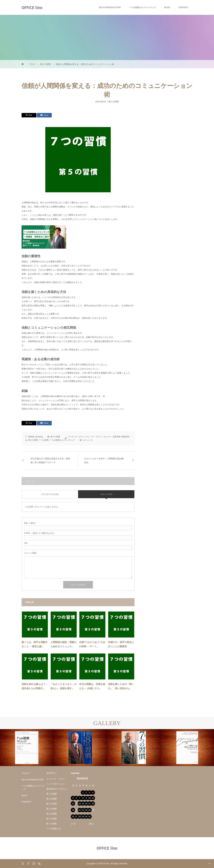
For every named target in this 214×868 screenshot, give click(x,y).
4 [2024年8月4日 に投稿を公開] (93, 793)
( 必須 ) (30, 523)
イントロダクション (56, 784)
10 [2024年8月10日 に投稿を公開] (89, 798)
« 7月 (73, 824)
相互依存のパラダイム (57, 789)
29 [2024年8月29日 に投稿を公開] (83, 817)
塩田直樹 (117, 437)
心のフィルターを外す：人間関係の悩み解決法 (104, 460)
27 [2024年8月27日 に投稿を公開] (76, 817)
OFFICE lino (32, 7)
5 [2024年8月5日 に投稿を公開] (73, 798)
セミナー (108, 437)
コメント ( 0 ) (106, 494)
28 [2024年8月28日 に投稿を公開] (80, 817)
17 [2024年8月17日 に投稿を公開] (89, 804)
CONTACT (183, 7)
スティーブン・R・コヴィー (91, 437)
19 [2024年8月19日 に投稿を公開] (73, 810)
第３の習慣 (51, 804)
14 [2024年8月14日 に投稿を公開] (80, 804)
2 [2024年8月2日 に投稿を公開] (86, 793)
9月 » (91, 824)
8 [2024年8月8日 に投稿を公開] (83, 798)
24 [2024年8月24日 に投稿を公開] (89, 810)
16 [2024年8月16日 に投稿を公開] (86, 804)
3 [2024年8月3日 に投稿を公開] (89, 793)
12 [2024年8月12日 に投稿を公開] (73, 804)
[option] (27, 748)
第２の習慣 (51, 799)
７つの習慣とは (53, 829)
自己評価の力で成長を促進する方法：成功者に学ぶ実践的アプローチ (50, 460)
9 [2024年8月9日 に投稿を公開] (86, 798)
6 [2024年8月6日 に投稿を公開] (76, 798)
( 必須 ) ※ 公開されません (39, 533)
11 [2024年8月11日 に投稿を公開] (93, 798)
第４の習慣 (51, 809)
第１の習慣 (51, 794)
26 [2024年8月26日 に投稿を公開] (73, 817)
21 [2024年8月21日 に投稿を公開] (80, 810)
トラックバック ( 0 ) (50, 494)
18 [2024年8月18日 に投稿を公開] (93, 804)
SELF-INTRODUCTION (110, 7)
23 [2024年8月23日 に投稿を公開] (86, 810)
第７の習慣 (51, 824)
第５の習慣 (114, 101)
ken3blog (39, 437)
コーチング (72, 437)
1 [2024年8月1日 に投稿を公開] (83, 793)
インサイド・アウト (56, 779)
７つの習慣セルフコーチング (142, 7)
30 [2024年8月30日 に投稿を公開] (86, 817)
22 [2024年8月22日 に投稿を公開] (83, 810)
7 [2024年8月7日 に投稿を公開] (80, 798)
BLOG (167, 7)
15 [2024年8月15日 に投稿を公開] (83, 804)
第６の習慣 (51, 819)
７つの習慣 (44, 440)
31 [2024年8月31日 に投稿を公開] (89, 817)
